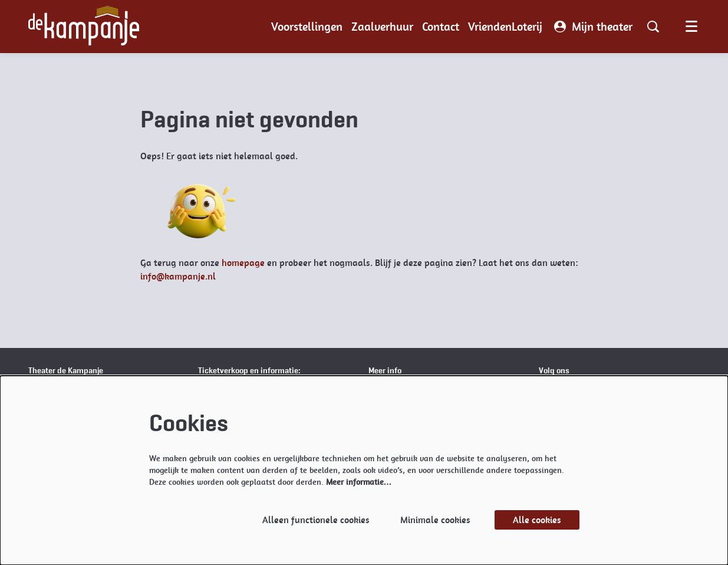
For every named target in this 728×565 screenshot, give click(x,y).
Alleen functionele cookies (316, 520)
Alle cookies (537, 520)
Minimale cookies (435, 520)
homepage (243, 263)
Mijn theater (593, 27)
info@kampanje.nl (178, 276)
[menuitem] (307, 27)
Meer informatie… (359, 482)
